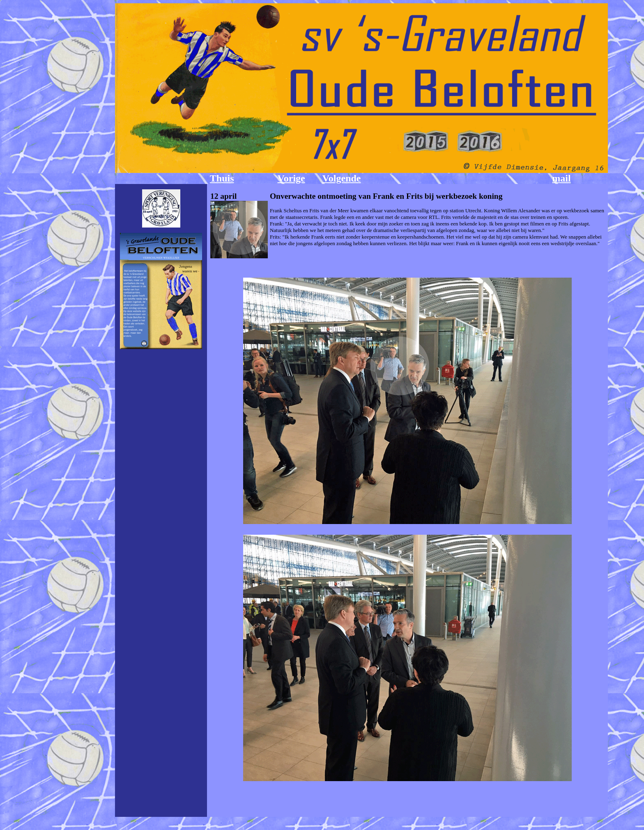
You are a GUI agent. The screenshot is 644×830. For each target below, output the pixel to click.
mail (561, 178)
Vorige (291, 178)
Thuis (222, 178)
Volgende (342, 178)
